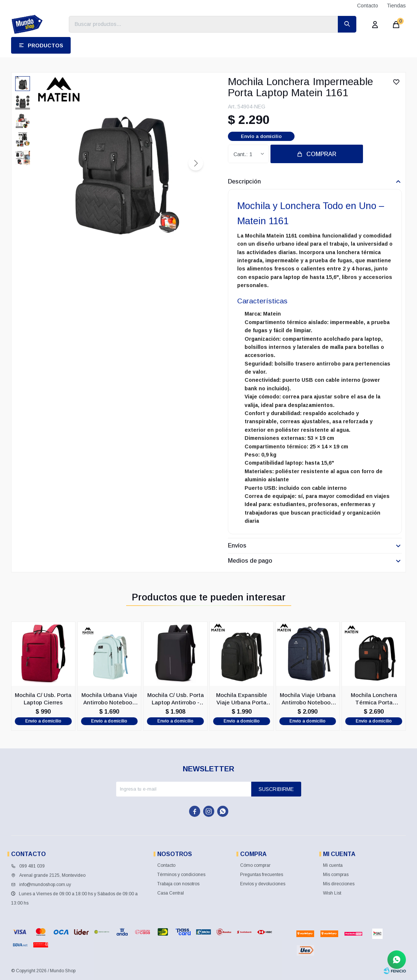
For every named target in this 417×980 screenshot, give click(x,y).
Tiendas (396, 6)
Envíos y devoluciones (263, 884)
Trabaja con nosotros (178, 884)
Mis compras (336, 875)
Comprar (321, 154)
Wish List (332, 893)
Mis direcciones (339, 884)
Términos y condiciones (181, 875)
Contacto (368, 6)
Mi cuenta (333, 865)
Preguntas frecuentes (262, 875)
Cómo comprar (255, 865)
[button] (196, 163)
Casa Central (171, 893)
